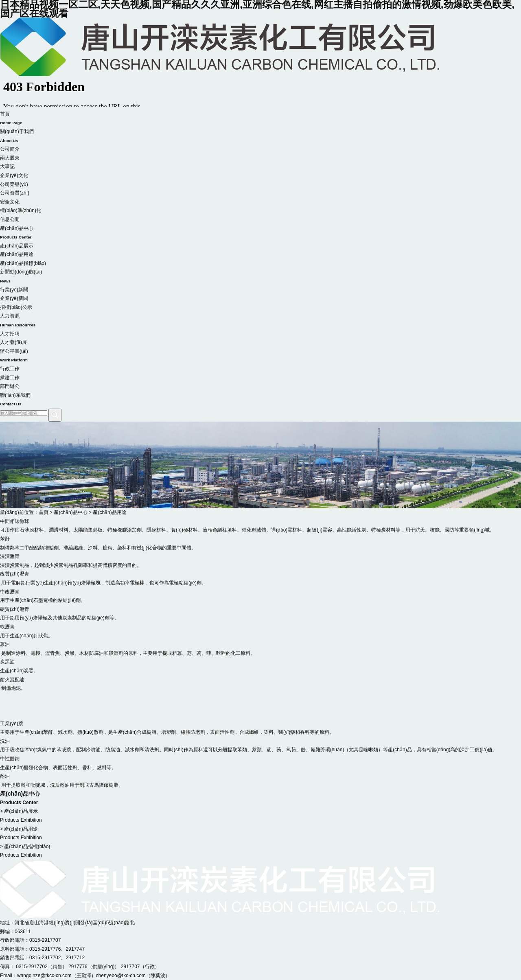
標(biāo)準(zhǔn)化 (21, 210)
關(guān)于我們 (260, 137)
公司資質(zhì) (15, 193)
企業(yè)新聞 (14, 298)
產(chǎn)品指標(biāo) (23, 263)
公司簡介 (10, 149)
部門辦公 (10, 386)
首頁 (260, 119)
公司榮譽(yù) (14, 184)
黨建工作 (10, 378)
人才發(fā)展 (13, 342)
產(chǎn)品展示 (17, 246)
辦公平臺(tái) (260, 357)
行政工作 (10, 369)
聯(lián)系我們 (260, 400)
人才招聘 (10, 334)
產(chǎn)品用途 (17, 254)
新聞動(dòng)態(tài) (260, 277)
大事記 (7, 166)
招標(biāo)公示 (16, 307)
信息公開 (10, 219)
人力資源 (260, 321)
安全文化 (10, 202)
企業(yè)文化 (14, 175)
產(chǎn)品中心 (260, 234)
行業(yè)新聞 (14, 290)
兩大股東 (10, 158)
